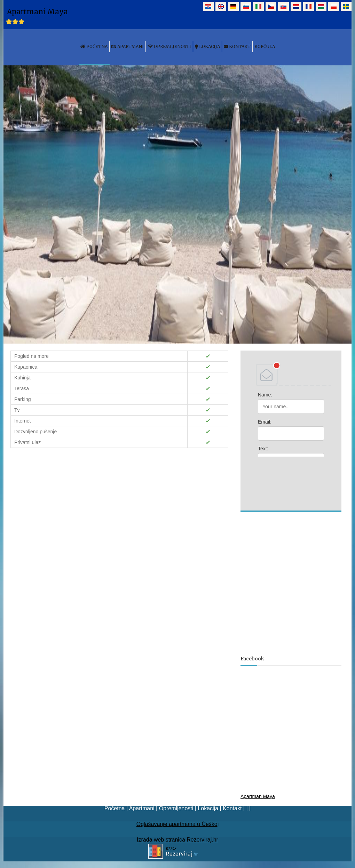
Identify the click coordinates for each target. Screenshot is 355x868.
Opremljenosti (176, 808)
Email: (265, 422)
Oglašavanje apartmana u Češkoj (178, 824)
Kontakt (232, 808)
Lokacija (208, 808)
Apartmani (142, 808)
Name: (265, 395)
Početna (115, 808)
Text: (263, 449)
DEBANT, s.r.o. (291, 375)
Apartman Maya (258, 796)
